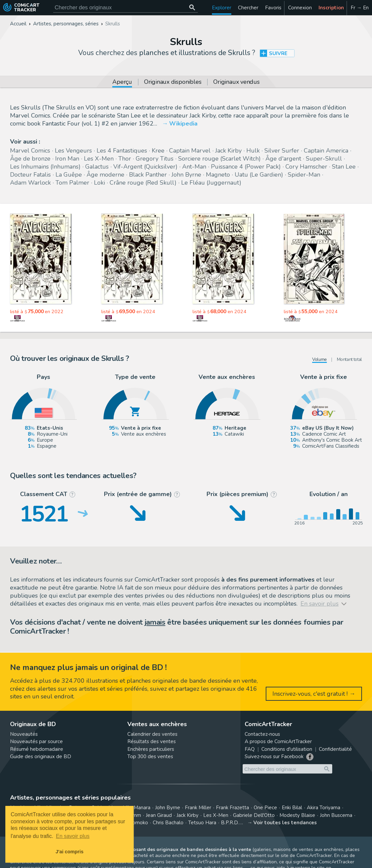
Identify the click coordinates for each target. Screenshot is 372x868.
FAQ (250, 749)
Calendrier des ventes (152, 734)
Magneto (218, 175)
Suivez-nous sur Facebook (274, 756)
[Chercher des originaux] (192, 8)
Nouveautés (24, 734)
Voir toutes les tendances (285, 823)
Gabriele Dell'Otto (254, 815)
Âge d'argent (283, 159)
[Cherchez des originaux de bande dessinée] (126, 8)
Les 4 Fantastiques (122, 151)
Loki (99, 183)
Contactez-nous (262, 734)
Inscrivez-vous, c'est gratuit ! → (314, 694)
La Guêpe (69, 175)
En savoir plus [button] (73, 836)
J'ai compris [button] (69, 852)
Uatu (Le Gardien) (259, 175)
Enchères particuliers (151, 749)
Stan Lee (344, 167)
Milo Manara (137, 808)
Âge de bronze (30, 159)
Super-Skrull (324, 159)
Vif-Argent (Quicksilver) (145, 167)
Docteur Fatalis (30, 175)
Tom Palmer (72, 183)
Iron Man (67, 159)
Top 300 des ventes (150, 756)
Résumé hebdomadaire (37, 749)
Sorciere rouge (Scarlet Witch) (219, 159)
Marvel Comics (30, 151)
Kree (158, 151)
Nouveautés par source (36, 741)
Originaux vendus (236, 82)
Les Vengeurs (73, 151)
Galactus (97, 167)
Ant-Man (194, 167)
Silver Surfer (282, 151)
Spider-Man (304, 175)
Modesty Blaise (297, 815)
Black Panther (148, 175)
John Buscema (336, 815)
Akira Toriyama (324, 808)
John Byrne (186, 175)
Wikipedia (183, 124)
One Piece (265, 808)
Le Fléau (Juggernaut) (211, 183)
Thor (125, 159)
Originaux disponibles (173, 82)
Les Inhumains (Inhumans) (45, 167)
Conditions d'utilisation (287, 749)
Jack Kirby (228, 151)
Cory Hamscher (306, 167)
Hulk (253, 151)
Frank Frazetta (232, 808)
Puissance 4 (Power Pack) (246, 167)
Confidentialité (335, 749)
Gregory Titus (155, 159)
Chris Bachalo (168, 823)
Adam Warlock (30, 183)
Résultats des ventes (152, 741)
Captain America (326, 151)
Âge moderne (105, 175)
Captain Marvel (190, 151)
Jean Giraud (159, 815)
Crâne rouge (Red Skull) (143, 183)
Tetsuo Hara (202, 823)
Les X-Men (99, 159)
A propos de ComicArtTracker (278, 741)
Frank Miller (198, 808)
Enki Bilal (292, 808)
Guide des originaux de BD (41, 756)
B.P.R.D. (230, 823)
